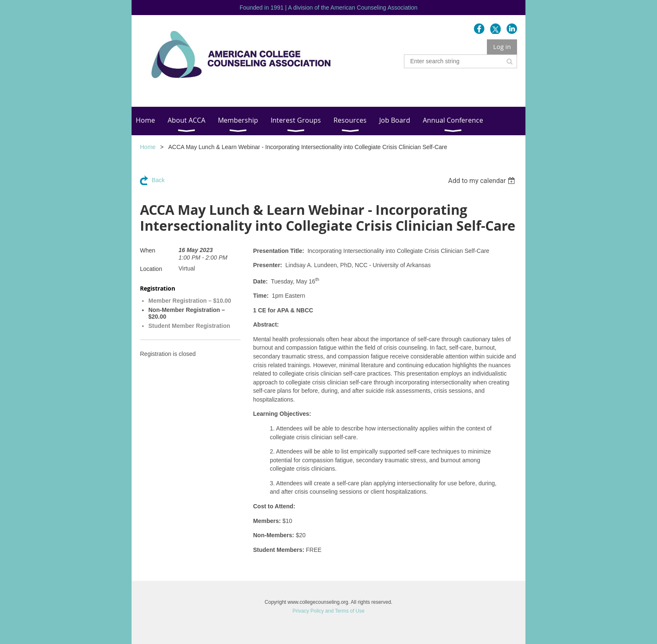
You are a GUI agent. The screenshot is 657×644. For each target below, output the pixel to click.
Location (151, 269)
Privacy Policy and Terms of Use (328, 611)
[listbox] (482, 181)
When (148, 250)
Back (158, 180)
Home (148, 147)
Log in (502, 46)
